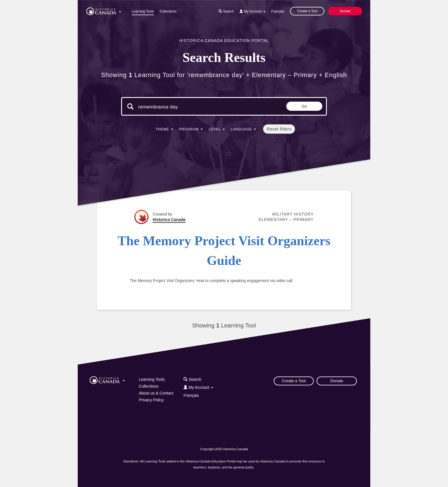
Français (278, 11)
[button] (104, 10)
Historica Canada (169, 220)
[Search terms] (186, 107)
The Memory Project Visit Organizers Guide (224, 251)
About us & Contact (156, 393)
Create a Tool (307, 11)
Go (304, 106)
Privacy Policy (151, 400)
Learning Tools (143, 11)
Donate (345, 11)
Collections (168, 11)
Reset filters (279, 129)
